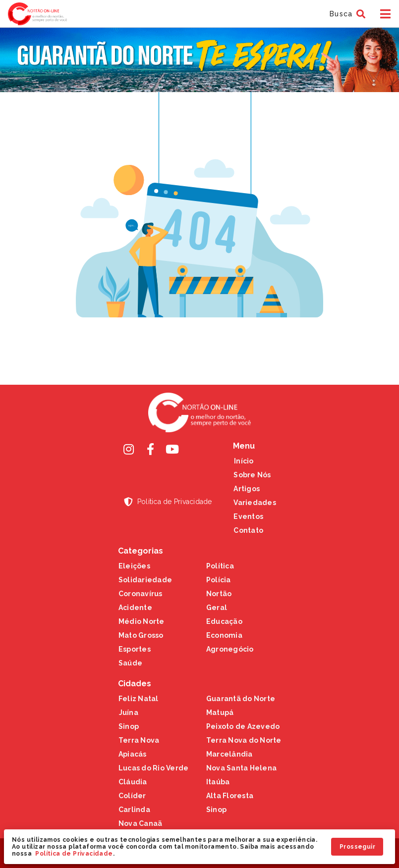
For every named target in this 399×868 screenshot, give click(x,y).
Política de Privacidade (74, 854)
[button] (346, 14)
